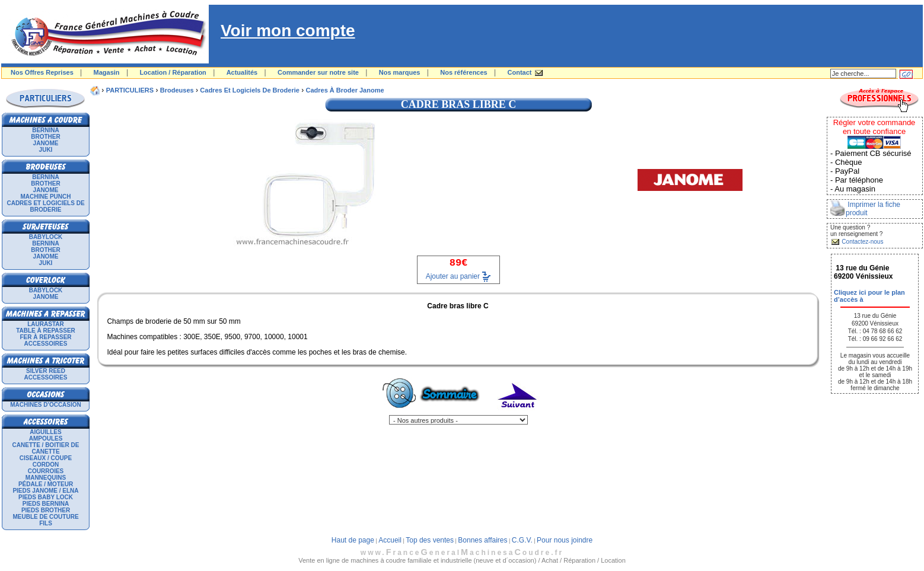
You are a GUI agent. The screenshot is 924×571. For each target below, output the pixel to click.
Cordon (46, 465)
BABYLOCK (46, 237)
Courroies (46, 471)
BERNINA (46, 130)
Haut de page (353, 540)
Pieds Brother (46, 510)
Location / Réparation (173, 72)
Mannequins (46, 478)
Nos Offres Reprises (42, 72)
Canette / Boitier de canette (46, 448)
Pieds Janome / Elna (45, 491)
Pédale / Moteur (46, 484)
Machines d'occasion (46, 405)
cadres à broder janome (345, 90)
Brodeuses (177, 90)
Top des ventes (430, 540)
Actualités (242, 72)
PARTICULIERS (130, 90)
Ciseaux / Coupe (46, 458)
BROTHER (45, 137)
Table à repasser (46, 331)
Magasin (107, 72)
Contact (520, 72)
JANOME (46, 143)
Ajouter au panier (453, 276)
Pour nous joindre (565, 540)
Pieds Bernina (46, 504)
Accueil (390, 540)
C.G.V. (522, 540)
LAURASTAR (45, 324)
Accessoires (46, 344)
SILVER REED (46, 371)
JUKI (46, 150)
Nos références (464, 72)
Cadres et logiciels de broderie (45, 206)
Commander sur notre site (318, 72)
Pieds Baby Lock (46, 497)
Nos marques (400, 72)
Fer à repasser (45, 337)
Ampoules (46, 438)
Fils (46, 523)
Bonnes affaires (482, 540)
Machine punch (46, 197)
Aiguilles (45, 432)
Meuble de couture (45, 517)
